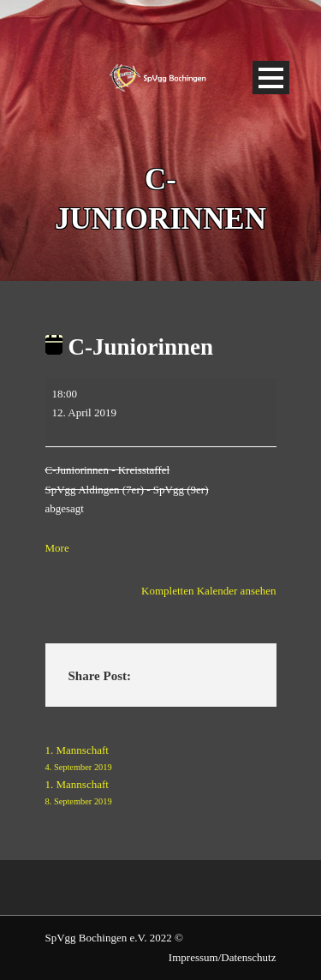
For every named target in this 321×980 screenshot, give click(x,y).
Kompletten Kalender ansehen (208, 591)
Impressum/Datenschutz (223, 957)
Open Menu (271, 78)
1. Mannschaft (161, 759)
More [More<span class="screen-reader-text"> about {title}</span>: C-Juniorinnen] (57, 548)
